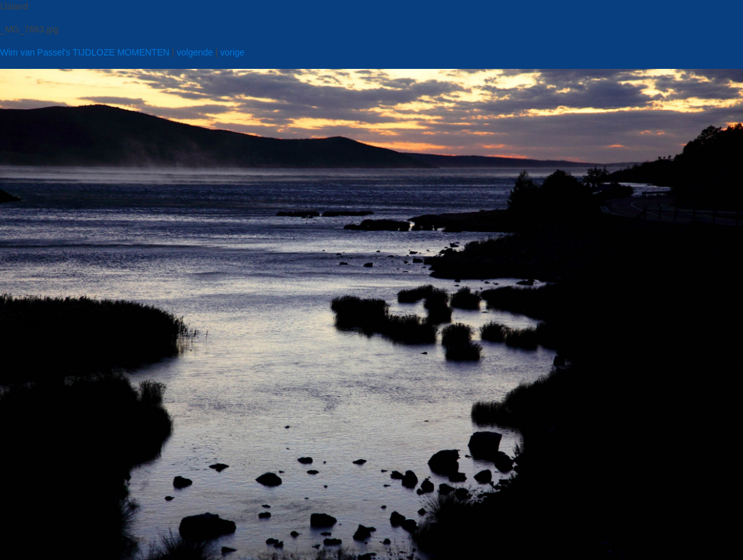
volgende (195, 52)
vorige (232, 52)
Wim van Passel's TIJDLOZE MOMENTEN (85, 52)
